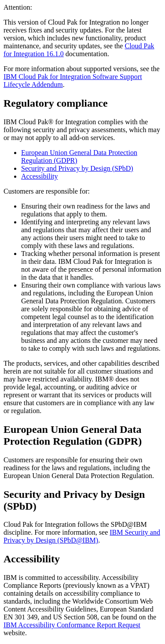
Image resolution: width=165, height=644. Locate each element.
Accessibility (40, 176)
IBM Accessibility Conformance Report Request (72, 625)
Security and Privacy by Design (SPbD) (77, 168)
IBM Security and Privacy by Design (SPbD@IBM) (82, 536)
